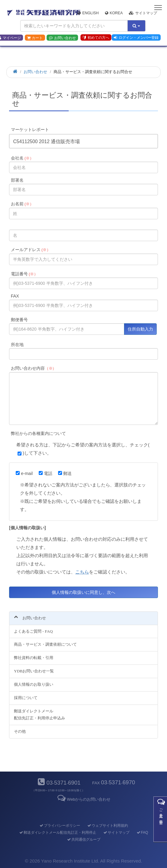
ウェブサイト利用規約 (107, 826)
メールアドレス (31, 250)
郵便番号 (19, 320)
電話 (46, 473)
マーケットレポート (30, 130)
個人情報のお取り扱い (34, 684)
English (88, 13)
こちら (82, 572)
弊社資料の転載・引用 (34, 658)
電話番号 (24, 274)
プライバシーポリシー (59, 826)
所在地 (17, 345)
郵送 (65, 473)
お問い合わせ (62, 38)
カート (35, 38)
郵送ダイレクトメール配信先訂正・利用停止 (57, 833)
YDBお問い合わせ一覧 (34, 671)
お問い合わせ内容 (34, 368)
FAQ (142, 833)
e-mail (24, 473)
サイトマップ (143, 13)
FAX (15, 296)
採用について (26, 698)
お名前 (22, 204)
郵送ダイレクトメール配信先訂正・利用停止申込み (39, 715)
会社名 (22, 158)
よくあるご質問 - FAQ (33, 631)
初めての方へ (96, 38)
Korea (114, 13)
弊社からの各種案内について (38, 433)
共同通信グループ (83, 839)
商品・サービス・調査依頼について (45, 644)
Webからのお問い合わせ (83, 799)
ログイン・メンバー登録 (136, 38)
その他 (20, 731)
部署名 (17, 180)
